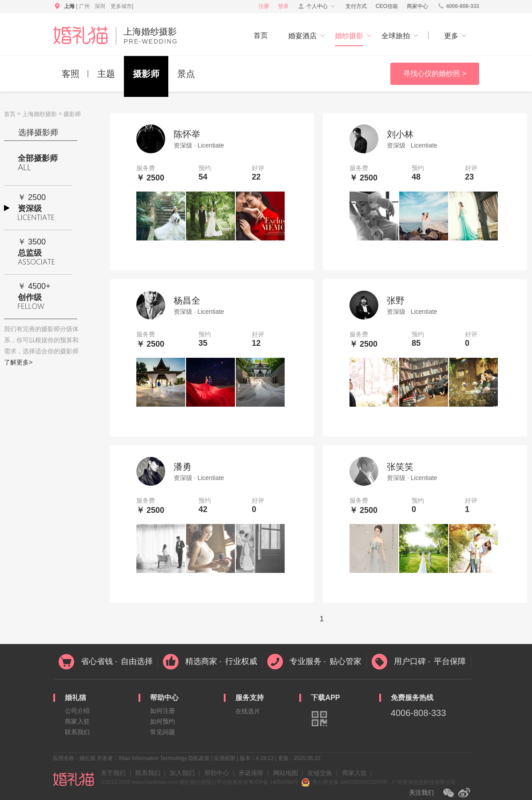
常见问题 (163, 732)
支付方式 (356, 6)
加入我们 (182, 773)
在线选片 (248, 711)
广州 (84, 6)
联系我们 (77, 732)
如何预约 (163, 721)
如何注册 (163, 711)
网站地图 (286, 773)
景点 (186, 74)
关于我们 (113, 773)
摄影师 (146, 74)
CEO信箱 (387, 6)
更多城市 (121, 6)
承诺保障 (251, 773)
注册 (264, 6)
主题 (106, 74)
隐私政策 (199, 758)
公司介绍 (77, 711)
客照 (71, 74)
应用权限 (225, 758)
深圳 (100, 6)
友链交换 (320, 773)
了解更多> (18, 362)
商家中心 (417, 6)
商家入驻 (77, 721)
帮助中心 (217, 773)
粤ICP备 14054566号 (274, 782)
